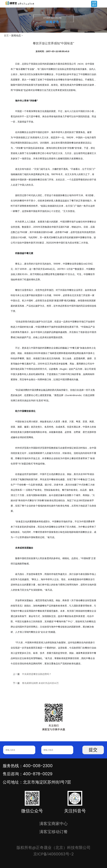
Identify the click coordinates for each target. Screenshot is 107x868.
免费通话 (94, 4)
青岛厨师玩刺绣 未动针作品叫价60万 (40, 683)
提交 (93, 750)
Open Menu (103, 4)
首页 (6, 36)
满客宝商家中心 (53, 824)
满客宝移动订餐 (53, 832)
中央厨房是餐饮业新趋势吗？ (37, 674)
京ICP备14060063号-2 (53, 854)
